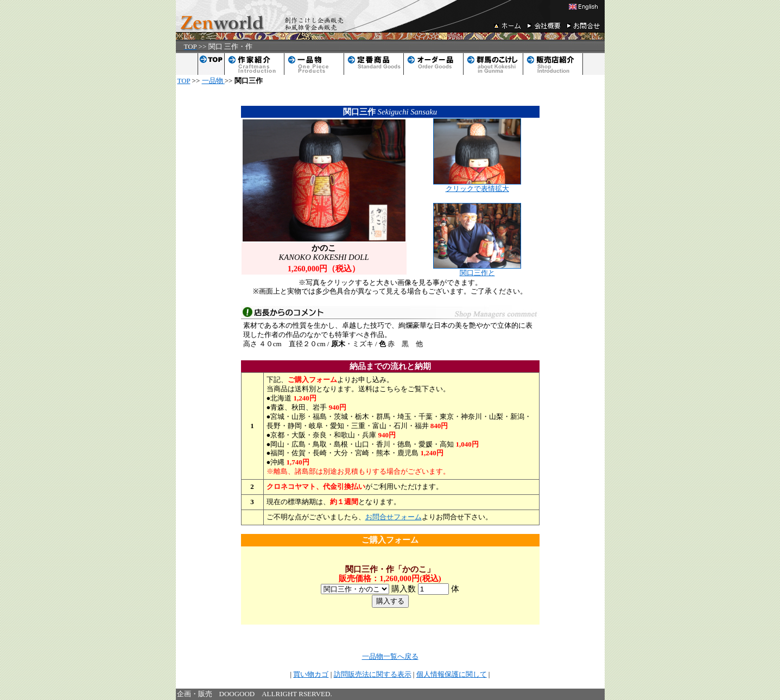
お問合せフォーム (394, 517)
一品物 (213, 81)
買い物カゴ (311, 674)
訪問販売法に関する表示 (373, 674)
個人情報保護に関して (452, 674)
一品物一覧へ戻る (390, 656)
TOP (184, 81)
